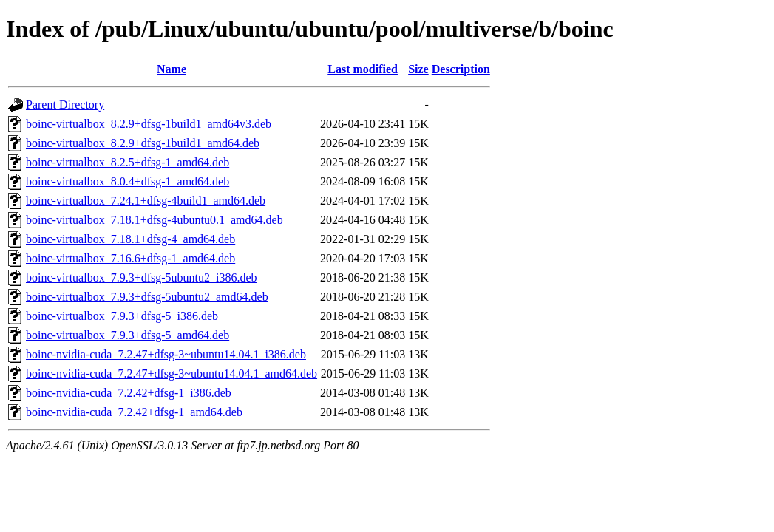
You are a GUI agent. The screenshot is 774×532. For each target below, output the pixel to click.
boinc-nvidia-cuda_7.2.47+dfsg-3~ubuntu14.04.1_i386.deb (166, 354)
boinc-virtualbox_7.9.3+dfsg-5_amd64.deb (128, 335)
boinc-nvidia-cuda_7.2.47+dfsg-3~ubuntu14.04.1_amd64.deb (172, 374)
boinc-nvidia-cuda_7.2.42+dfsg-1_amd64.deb (134, 412)
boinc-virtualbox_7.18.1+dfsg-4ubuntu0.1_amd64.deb (155, 220)
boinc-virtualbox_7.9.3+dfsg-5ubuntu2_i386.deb (142, 277)
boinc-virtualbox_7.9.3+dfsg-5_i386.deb (122, 316)
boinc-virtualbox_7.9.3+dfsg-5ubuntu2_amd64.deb (147, 297)
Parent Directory (65, 105)
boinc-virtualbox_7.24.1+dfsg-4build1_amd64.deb (146, 201)
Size (418, 69)
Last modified (363, 69)
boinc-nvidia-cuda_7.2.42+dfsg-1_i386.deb (129, 393)
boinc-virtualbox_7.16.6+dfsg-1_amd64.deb (130, 258)
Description (461, 69)
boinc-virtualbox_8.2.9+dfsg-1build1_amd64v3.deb (149, 124)
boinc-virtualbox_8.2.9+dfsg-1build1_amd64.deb (143, 143)
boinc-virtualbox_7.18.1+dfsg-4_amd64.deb (130, 239)
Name (172, 69)
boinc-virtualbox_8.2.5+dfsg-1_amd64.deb (128, 162)
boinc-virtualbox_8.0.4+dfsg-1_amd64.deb (128, 181)
